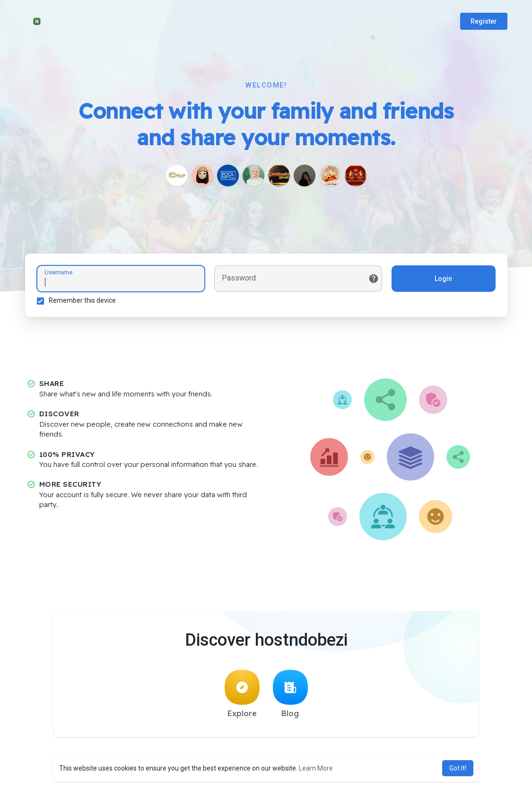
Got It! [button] (458, 768)
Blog (290, 694)
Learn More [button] (316, 768)
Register (484, 21)
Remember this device (82, 300)
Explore (242, 694)
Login (443, 279)
